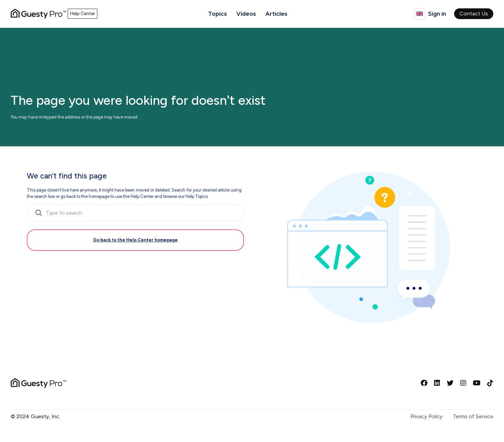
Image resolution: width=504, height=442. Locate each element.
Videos (246, 14)
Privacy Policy (426, 416)
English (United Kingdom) (420, 14)
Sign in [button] (437, 14)
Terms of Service (473, 416)
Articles (276, 14)
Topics (218, 14)
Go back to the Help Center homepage (135, 240)
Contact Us (474, 14)
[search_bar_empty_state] (135, 213)
